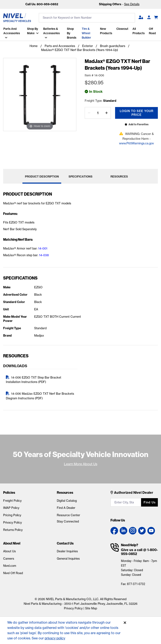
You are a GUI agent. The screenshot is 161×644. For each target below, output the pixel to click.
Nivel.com (10, 565)
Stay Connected (68, 520)
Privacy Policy (12, 521)
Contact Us (65, 542)
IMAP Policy (11, 507)
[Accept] (125, 623)
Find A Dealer (66, 507)
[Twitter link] (142, 529)
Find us (150, 501)
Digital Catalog (67, 500)
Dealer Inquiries (67, 550)
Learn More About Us (81, 463)
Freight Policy (12, 500)
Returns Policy (13, 529)
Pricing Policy (12, 514)
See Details (132, 4)
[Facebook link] (114, 529)
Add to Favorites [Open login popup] (138, 123)
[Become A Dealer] (149, 18)
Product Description (42, 175)
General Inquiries (68, 558)
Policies (9, 491)
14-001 (43, 247)
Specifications (80, 175)
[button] (141, 18)
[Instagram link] (133, 529)
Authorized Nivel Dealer (134, 491)
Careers (9, 558)
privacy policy (55, 638)
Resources (119, 175)
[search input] (87, 18)
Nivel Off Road (13, 572)
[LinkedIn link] (123, 529)
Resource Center (68, 514)
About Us (9, 550)
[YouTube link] (151, 529)
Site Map (91, 607)
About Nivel (12, 542)
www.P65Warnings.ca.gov (136, 142)
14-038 (44, 254)
